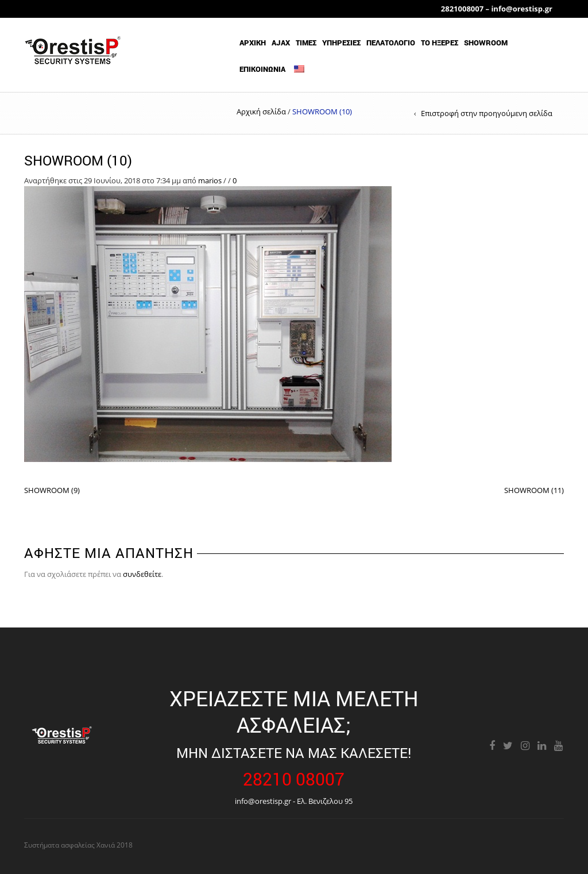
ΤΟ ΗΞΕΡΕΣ (440, 43)
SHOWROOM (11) (534, 490)
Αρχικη (253, 43)
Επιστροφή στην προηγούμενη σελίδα (487, 113)
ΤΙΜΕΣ (306, 43)
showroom (486, 43)
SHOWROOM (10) (78, 160)
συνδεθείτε (142, 574)
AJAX (281, 43)
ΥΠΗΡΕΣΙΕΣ (341, 43)
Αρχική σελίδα (261, 111)
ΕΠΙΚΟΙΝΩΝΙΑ (262, 69)
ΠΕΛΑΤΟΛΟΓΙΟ (391, 43)
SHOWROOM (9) (52, 490)
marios (210, 180)
